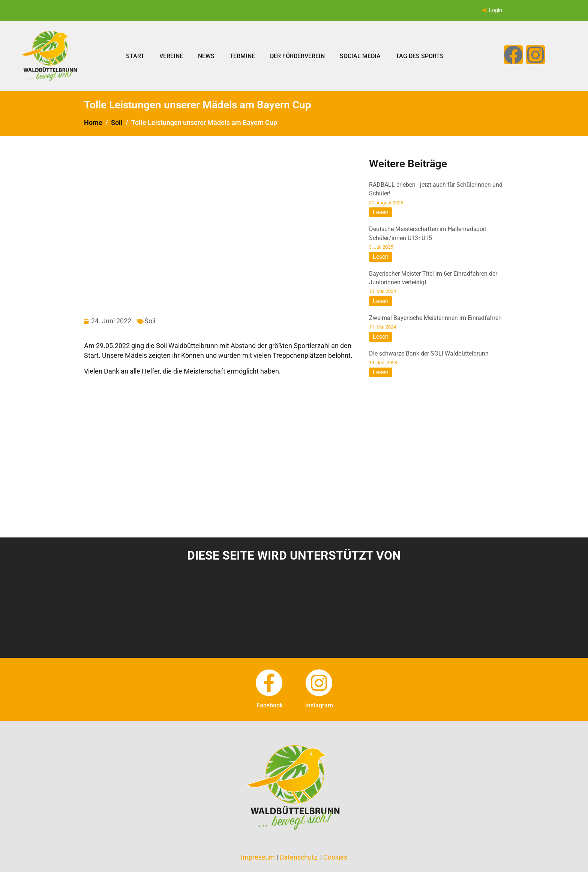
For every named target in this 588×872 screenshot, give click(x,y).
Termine (242, 56)
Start (135, 56)
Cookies (335, 857)
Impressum (258, 857)
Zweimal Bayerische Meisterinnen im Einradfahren (435, 318)
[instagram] (319, 683)
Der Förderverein (297, 56)
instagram (319, 705)
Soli (150, 321)
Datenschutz (298, 857)
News (206, 56)
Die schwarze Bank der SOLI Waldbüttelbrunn (429, 353)
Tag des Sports (420, 56)
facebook (270, 705)
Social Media (360, 56)
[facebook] (269, 683)
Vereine (171, 56)
